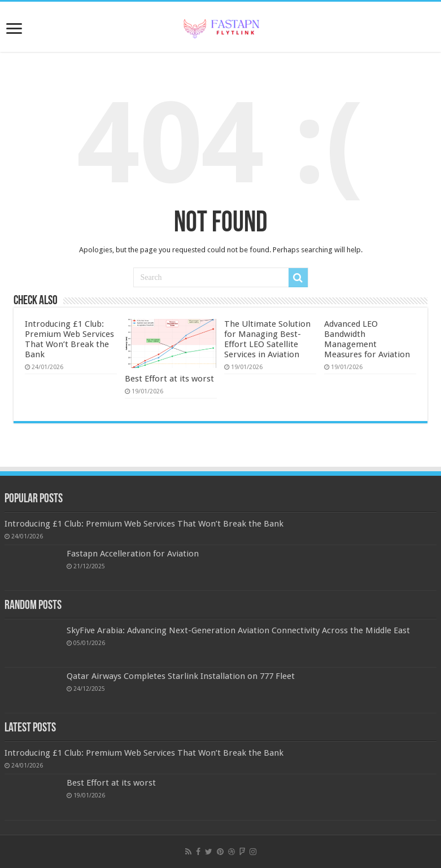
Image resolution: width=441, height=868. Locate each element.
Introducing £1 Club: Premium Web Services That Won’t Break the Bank (69, 339)
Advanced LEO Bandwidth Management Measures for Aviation (367, 339)
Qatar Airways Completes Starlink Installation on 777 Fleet (181, 676)
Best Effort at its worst (169, 379)
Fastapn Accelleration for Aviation (133, 554)
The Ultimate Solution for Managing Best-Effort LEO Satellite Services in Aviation (267, 339)
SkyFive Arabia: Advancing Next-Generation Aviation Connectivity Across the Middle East (238, 630)
